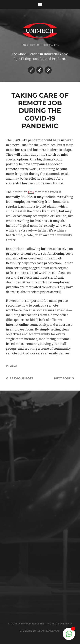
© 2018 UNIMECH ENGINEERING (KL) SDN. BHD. (40, 623)
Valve (13, 366)
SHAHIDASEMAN (49, 631)
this (31, 192)
